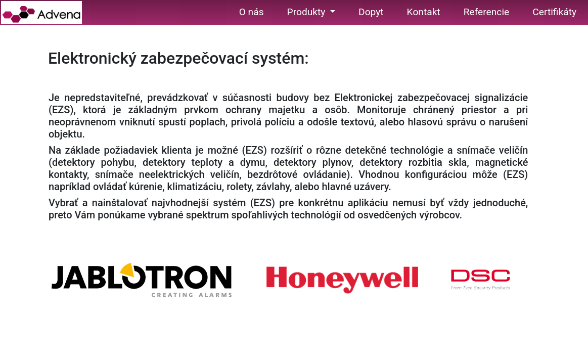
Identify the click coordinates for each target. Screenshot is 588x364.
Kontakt (424, 12)
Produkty (308, 12)
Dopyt (371, 12)
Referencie (487, 12)
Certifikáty (554, 12)
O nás (252, 12)
